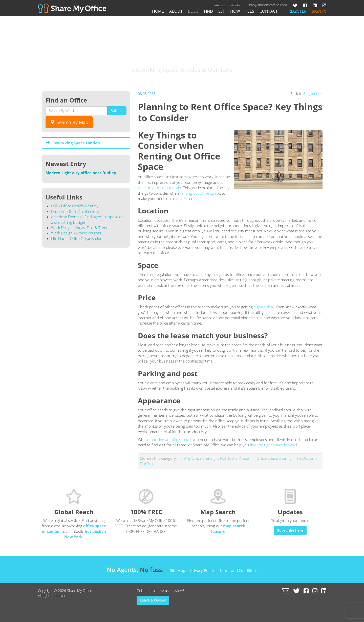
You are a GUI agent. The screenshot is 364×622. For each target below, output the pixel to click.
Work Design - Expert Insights (76, 233)
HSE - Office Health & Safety (75, 206)
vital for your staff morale (159, 188)
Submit (117, 111)
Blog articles (313, 94)
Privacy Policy (202, 570)
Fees (250, 11)
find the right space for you (273, 445)
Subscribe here (290, 530)
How (235, 11)
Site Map (178, 570)
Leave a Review (153, 600)
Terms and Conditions (238, 570)
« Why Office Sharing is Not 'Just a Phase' (216, 458)
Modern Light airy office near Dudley (81, 173)
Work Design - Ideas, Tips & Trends (81, 228)
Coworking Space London (76, 143)
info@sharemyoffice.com (268, 5)
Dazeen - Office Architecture (75, 211)
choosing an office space (170, 439)
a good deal (264, 307)
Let (222, 11)
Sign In (319, 11)
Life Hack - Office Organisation (77, 238)
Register (297, 11)
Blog (193, 11)
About (176, 11)
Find (208, 11)
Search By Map (69, 122)
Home (158, 11)
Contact (269, 11)
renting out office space (200, 193)
